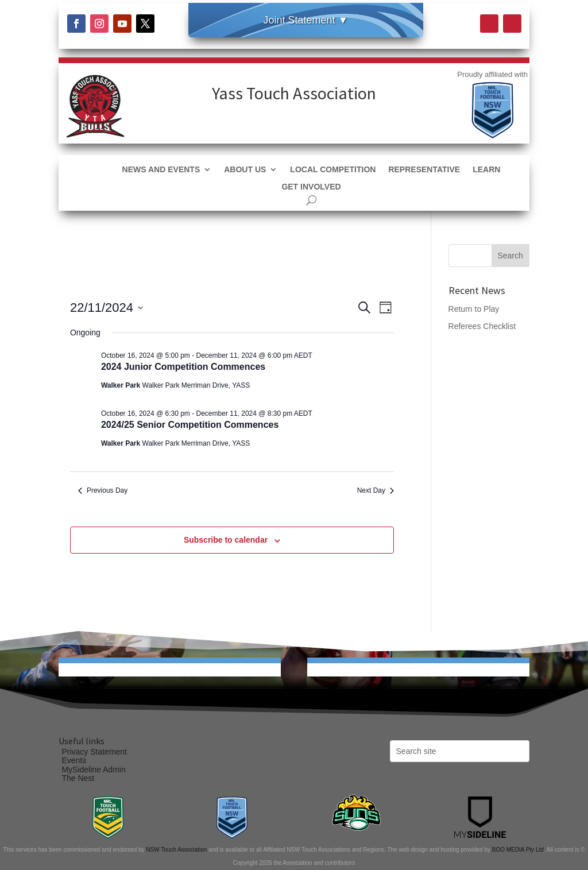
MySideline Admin (93, 770)
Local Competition (333, 170)
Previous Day (103, 490)
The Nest (78, 778)
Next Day (376, 490)
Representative (424, 170)
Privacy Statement (94, 752)
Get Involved (311, 187)
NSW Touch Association (176, 850)
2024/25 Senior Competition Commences (190, 425)
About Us (245, 170)
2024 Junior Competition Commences (183, 367)
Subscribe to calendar (226, 540)
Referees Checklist (482, 326)
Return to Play (474, 309)
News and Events (161, 170)
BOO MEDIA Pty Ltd (518, 850)
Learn (486, 170)
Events (74, 760)
